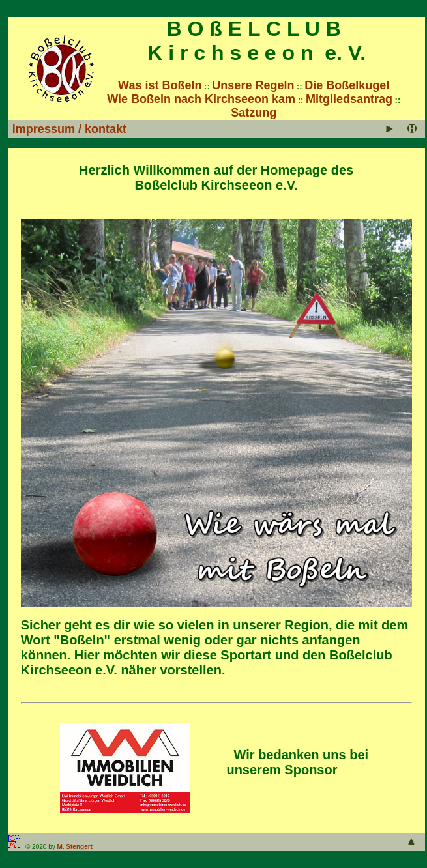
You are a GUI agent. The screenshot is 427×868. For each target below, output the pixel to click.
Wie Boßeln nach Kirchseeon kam (201, 99)
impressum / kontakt (69, 129)
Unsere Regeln (253, 85)
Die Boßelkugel (347, 85)
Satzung (254, 113)
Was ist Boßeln (160, 85)
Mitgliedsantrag (349, 99)
